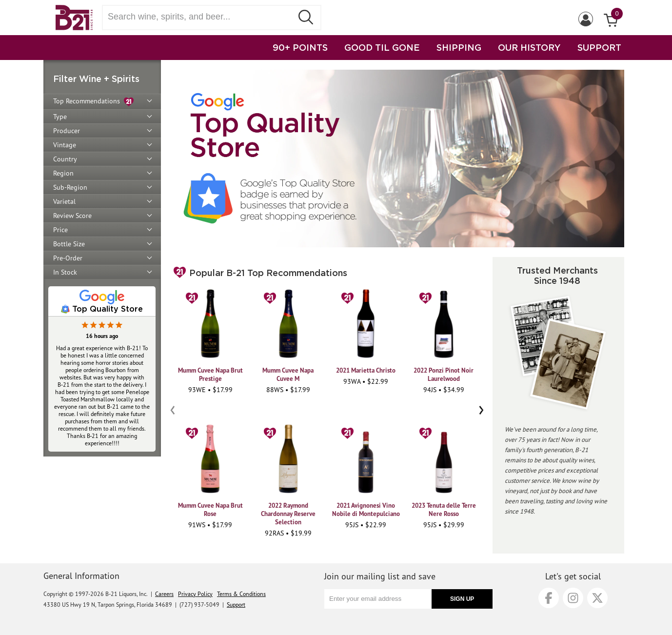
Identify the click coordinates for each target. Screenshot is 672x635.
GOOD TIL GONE (382, 47)
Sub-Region (70, 187)
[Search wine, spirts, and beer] (200, 17)
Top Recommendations (93, 102)
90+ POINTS (300, 47)
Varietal (64, 201)
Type (60, 117)
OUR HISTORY (529, 47)
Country (65, 159)
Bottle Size (69, 244)
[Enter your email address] (378, 599)
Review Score (72, 216)
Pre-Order (68, 258)
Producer (67, 131)
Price (60, 230)
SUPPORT (599, 47)
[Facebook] (549, 598)
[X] (597, 598)
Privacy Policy (195, 594)
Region (63, 173)
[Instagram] (573, 598)
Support (236, 605)
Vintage (65, 145)
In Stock (65, 272)
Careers (164, 594)
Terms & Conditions (241, 594)
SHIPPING (459, 47)
